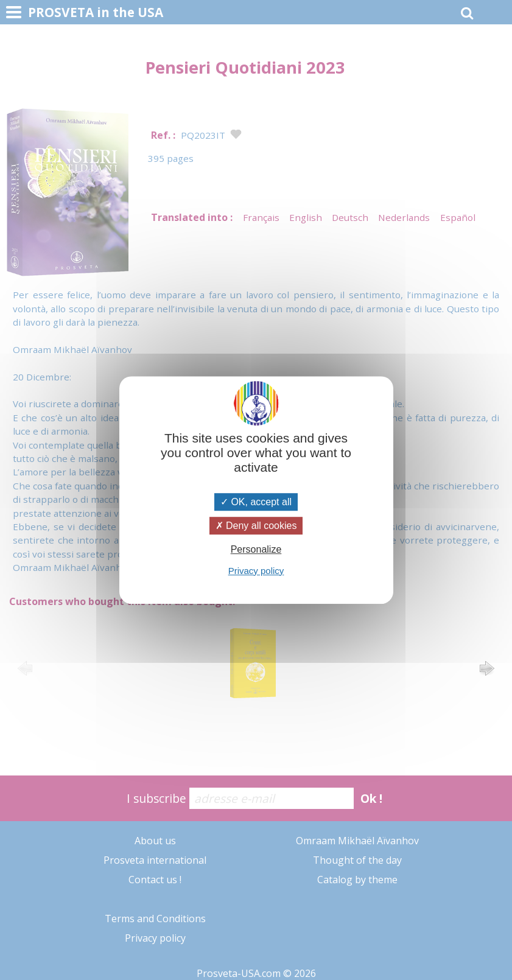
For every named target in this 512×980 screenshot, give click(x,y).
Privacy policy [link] (256, 571)
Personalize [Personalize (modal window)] (256, 550)
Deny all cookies (256, 526)
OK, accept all (256, 502)
